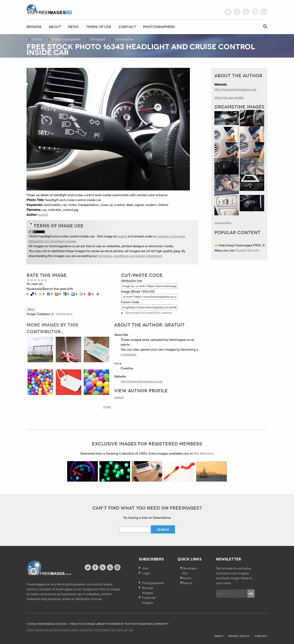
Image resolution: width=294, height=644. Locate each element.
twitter (228, 12)
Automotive (125, 39)
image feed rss (110, 567)
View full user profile (229, 97)
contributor (129, 354)
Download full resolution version (149, 313)
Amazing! (46, 280)
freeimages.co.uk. (69, 589)
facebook (237, 12)
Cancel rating (28, 280)
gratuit (43, 215)
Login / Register (81, 630)
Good (39, 280)
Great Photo (42, 280)
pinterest (255, 12)
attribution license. (89, 599)
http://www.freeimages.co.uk (142, 381)
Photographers (159, 26)
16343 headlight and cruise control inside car (62, 236)
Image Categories (66, 39)
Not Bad (35, 280)
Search (187, 583)
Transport (98, 39)
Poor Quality (32, 280)
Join (145, 568)
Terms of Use (99, 26)
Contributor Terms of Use (114, 630)
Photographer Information (47, 630)
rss (246, 12)
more (107, 407)
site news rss (103, 567)
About (55, 26)
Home (37, 39)
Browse (34, 26)
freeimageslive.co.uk (49, 9)
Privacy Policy (239, 636)
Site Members (204, 453)
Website (49, 568)
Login (146, 573)
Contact (127, 26)
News (73, 26)
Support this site (247, 250)
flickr (264, 12)
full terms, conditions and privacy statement (130, 256)
